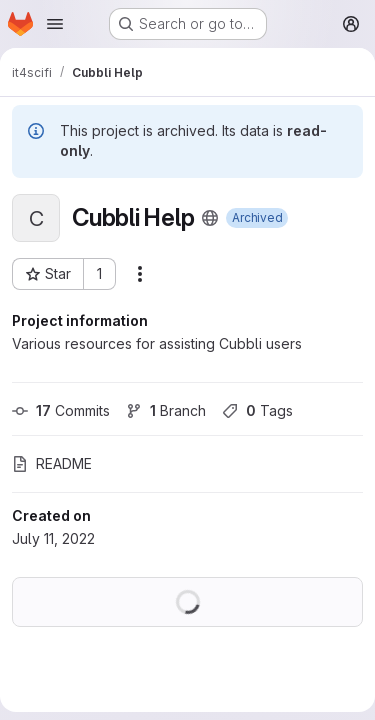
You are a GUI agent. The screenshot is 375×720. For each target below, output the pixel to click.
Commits (61, 410)
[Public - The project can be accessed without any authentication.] (210, 218)
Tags (257, 410)
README (52, 463)
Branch (166, 410)
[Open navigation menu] (55, 24)
